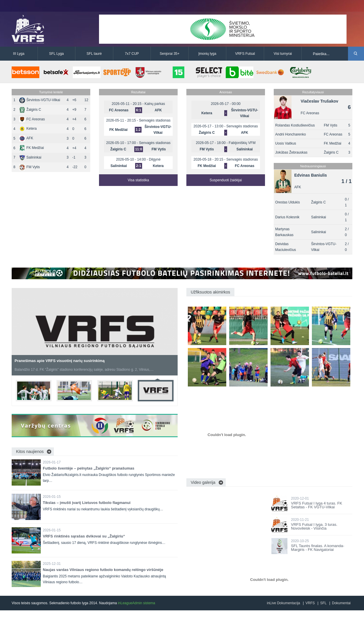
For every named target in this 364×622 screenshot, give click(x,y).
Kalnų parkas (155, 104)
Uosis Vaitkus (286, 143)
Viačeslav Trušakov (320, 101)
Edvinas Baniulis (311, 175)
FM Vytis (30, 167)
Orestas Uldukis (288, 202)
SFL (323, 603)
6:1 (138, 110)
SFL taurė (94, 54)
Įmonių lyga (207, 54)
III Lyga (19, 54)
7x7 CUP (132, 54)
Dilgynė (155, 159)
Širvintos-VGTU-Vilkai (40, 100)
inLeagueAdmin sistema (137, 603)
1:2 (138, 130)
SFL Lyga (56, 54)
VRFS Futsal (245, 54)
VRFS (310, 603)
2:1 (138, 166)
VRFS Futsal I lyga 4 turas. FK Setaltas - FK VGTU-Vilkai (317, 505)
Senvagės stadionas (155, 120)
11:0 (139, 149)
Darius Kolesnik (287, 217)
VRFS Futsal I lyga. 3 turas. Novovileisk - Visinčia (314, 526)
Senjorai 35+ (170, 54)
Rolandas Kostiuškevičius (295, 125)
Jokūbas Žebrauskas (291, 152)
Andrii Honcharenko (290, 134)
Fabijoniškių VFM (242, 143)
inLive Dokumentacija (283, 603)
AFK (26, 138)
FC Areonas (32, 119)
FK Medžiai (32, 148)
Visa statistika (138, 180)
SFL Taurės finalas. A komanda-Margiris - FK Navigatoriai (318, 548)
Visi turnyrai (283, 54)
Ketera (28, 129)
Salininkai (30, 157)
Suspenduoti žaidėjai (226, 180)
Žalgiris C (30, 110)
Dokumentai (341, 603)
